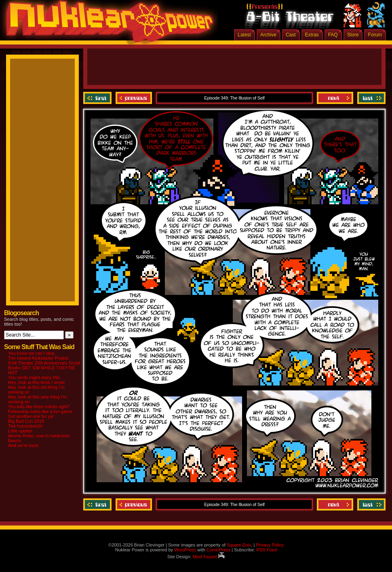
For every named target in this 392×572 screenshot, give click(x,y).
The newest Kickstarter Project (38, 358)
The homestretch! (25, 426)
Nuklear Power (107, 24)
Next (335, 98)
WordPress (185, 550)
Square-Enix (239, 545)
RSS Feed (267, 550)
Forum (375, 35)
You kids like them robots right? (39, 407)
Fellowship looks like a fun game (40, 411)
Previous (134, 98)
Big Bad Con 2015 (26, 421)
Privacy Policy (270, 545)
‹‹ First (98, 98)
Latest (244, 35)
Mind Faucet (209, 557)
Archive (268, 35)
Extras (312, 35)
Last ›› (370, 98)
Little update (20, 431)
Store (353, 35)
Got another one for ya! (31, 416)
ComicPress (218, 550)
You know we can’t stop (31, 353)
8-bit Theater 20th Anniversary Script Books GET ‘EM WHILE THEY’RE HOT (44, 368)
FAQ (333, 35)
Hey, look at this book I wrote (36, 382)
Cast (291, 35)
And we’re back (23, 445)
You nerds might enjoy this (34, 377)
